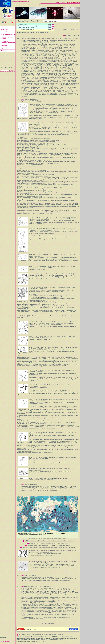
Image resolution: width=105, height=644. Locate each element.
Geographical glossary (30, 576)
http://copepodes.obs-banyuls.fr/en (38, 640)
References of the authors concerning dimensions (38, 587)
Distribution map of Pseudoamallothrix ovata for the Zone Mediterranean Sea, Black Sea (49, 541)
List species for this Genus (69, 30)
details (50, 24)
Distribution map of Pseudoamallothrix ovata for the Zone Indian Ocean (49, 543)
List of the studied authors (31, 99)
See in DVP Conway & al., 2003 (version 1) (33, 619)
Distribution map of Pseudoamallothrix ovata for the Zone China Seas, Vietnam (49, 545)
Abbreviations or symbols (72, 35)
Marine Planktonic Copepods (21, 1)
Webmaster (3, 638)
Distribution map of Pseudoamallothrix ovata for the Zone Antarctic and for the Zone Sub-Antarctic (49, 548)
